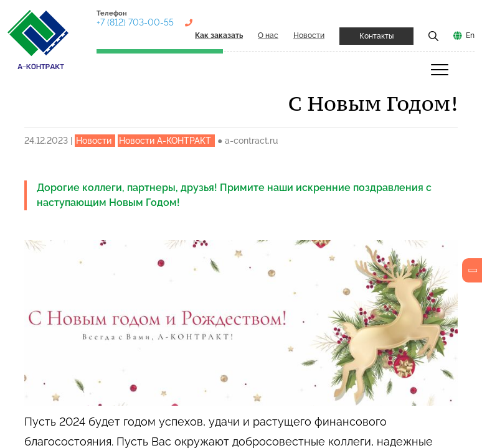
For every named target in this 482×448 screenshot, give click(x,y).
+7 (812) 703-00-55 (135, 22)
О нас (268, 35)
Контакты (376, 36)
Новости (309, 35)
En (470, 35)
